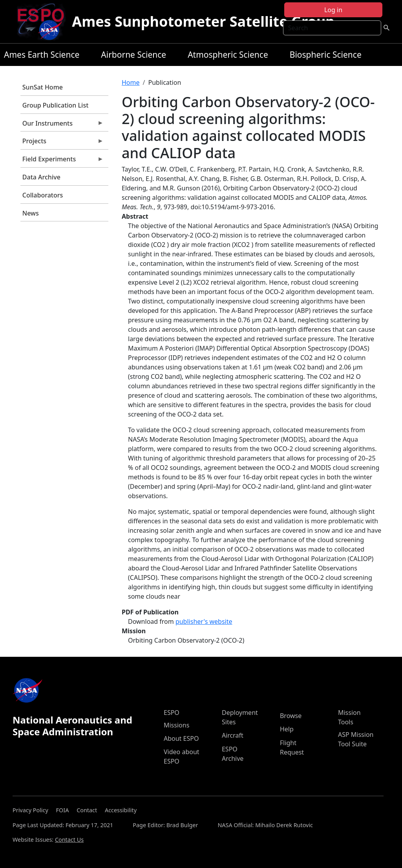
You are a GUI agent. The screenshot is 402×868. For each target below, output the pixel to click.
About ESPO (181, 738)
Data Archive (41, 177)
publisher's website (204, 621)
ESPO (172, 713)
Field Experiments (62, 161)
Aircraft (233, 735)
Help (287, 729)
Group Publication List (56, 105)
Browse (291, 716)
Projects (62, 143)
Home (131, 82)
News (31, 213)
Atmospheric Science (228, 55)
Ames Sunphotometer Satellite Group (203, 21)
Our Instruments (62, 125)
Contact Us (69, 840)
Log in (333, 10)
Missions (176, 725)
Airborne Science (133, 55)
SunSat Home (43, 87)
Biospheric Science (326, 55)
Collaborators (43, 195)
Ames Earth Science (42, 55)
